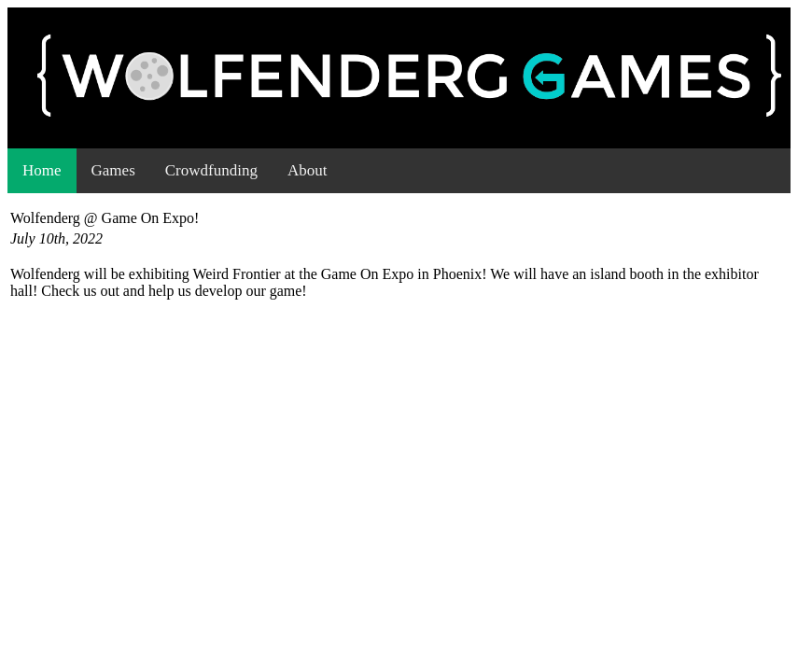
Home (42, 170)
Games (113, 170)
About (308, 170)
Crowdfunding (211, 170)
